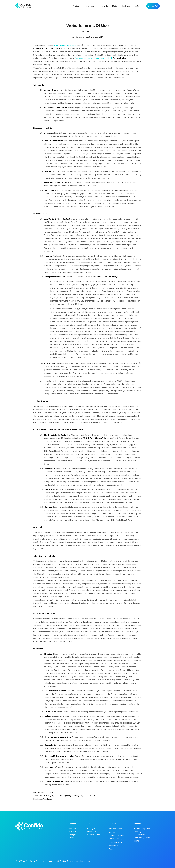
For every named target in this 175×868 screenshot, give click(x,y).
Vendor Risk (114, 846)
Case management (142, 838)
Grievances (114, 832)
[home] (23, 6)
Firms (136, 841)
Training (138, 832)
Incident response (142, 829)
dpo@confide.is (46, 799)
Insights (104, 6)
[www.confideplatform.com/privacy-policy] (93, 58)
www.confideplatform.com (65, 45)
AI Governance (115, 829)
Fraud (111, 849)
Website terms (93, 832)
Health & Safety (115, 839)
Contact (73, 832)
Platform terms (93, 835)
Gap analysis (140, 835)
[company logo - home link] (19, 827)
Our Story (126, 6)
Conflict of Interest (117, 835)
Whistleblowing (115, 842)
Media (115, 6)
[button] (77, 6)
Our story (74, 829)
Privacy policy (93, 829)
